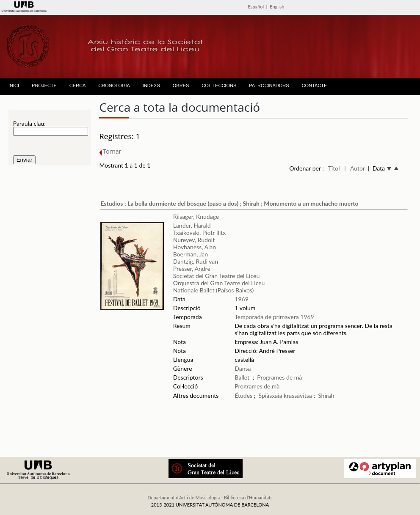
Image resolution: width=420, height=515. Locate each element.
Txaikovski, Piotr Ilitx (200, 233)
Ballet (242, 377)
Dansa (243, 368)
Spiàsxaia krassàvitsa (285, 395)
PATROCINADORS (269, 85)
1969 (241, 299)
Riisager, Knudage (196, 216)
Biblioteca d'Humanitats (248, 497)
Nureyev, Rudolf (194, 240)
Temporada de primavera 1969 (274, 317)
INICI (14, 85)
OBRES (181, 85)
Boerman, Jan (191, 254)
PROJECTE (44, 85)
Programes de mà (279, 377)
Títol (334, 168)
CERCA (78, 85)
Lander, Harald (192, 225)
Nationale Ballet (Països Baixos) (214, 290)
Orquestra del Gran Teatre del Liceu (219, 283)
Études (243, 395)
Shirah (326, 395)
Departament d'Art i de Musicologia (184, 497)
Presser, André (192, 269)
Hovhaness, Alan (195, 247)
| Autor (355, 168)
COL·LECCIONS (219, 85)
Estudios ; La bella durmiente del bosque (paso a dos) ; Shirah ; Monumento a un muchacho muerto (229, 203)
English (277, 7)
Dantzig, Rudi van (196, 261)
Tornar (110, 151)
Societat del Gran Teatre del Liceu (217, 276)
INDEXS (151, 85)
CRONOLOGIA (114, 85)
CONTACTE (315, 85)
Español (256, 7)
